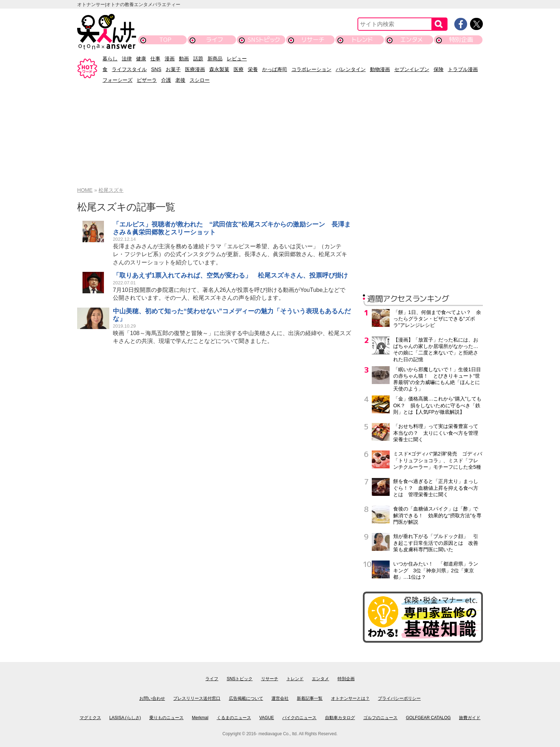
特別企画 (461, 39)
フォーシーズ (117, 80)
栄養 (253, 69)
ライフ (214, 39)
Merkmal (200, 718)
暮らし (110, 59)
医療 (239, 69)
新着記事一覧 (310, 698)
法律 (127, 59)
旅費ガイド (470, 718)
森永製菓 (219, 69)
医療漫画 (195, 69)
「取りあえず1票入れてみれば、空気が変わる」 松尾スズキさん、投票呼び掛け (230, 275)
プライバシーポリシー (399, 698)
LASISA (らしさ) (125, 718)
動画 (184, 59)
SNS (156, 69)
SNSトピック (264, 39)
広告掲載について (246, 698)
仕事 (155, 59)
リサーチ (313, 39)
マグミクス (90, 718)
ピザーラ (147, 80)
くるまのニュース (234, 718)
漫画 (170, 59)
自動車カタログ (340, 718)
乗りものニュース (166, 718)
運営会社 (280, 698)
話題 (198, 59)
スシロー (200, 80)
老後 (180, 80)
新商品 (215, 59)
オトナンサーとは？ (350, 698)
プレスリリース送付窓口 (197, 698)
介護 (166, 80)
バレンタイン (351, 69)
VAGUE (267, 718)
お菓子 (173, 69)
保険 (439, 69)
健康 (141, 59)
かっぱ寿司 (275, 69)
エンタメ (412, 39)
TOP (165, 39)
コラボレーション (311, 69)
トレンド (362, 39)
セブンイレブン (412, 69)
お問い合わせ (152, 698)
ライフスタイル (129, 69)
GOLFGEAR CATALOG (429, 718)
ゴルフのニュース (380, 718)
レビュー (237, 59)
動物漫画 (380, 69)
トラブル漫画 (463, 69)
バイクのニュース (299, 718)
